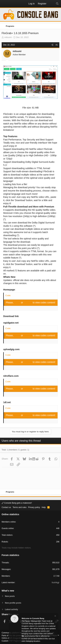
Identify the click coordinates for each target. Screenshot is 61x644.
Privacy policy (34, 507)
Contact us (6, 507)
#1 (57, 45)
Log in (18, 303)
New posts (10, 596)
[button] (4, 4)
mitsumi (8, 37)
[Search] (57, 4)
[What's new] (51, 4)
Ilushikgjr (56, 583)
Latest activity (11, 609)
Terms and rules (19, 507)
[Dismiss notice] (55, 616)
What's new (8, 591)
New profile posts (13, 603)
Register (28, 303)
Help (44, 507)
